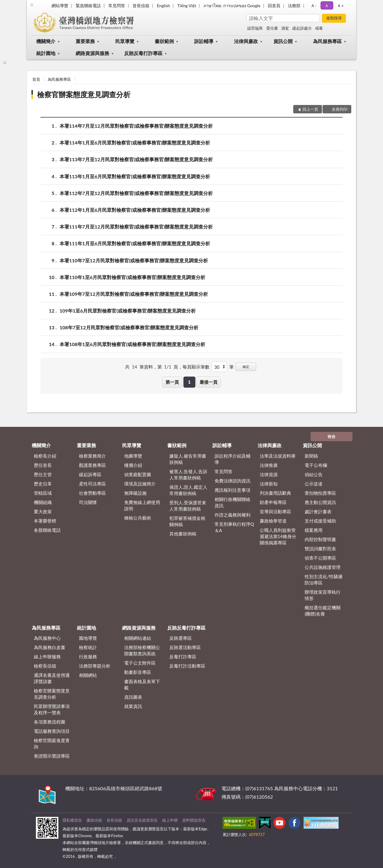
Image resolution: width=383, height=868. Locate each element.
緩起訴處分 (302, 28)
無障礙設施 (135, 493)
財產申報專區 (273, 502)
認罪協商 (255, 28)
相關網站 (88, 675)
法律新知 (269, 484)
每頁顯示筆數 (196, 367)
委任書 (272, 28)
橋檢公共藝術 (138, 518)
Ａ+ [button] (340, 6)
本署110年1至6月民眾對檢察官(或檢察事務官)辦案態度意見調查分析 (132, 277)
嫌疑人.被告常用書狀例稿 (188, 459)
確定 (246, 367)
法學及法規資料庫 (278, 456)
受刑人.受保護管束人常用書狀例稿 (188, 506)
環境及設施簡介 (140, 484)
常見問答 (117, 6)
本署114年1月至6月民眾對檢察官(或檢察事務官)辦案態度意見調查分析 (135, 143)
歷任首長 (43, 465)
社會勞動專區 (92, 493)
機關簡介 (46, 41)
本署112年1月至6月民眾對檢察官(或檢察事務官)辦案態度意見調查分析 (135, 210)
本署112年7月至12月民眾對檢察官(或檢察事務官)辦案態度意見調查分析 (136, 193)
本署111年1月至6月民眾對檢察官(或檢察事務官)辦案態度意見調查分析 (135, 243)
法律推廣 (269, 465)
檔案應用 (314, 530)
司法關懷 (88, 502)
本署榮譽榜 (45, 521)
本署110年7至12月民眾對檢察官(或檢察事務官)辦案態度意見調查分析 (134, 260)
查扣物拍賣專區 (320, 493)
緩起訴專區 (90, 474)
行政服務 (88, 657)
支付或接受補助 (320, 521)
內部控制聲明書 (320, 539)
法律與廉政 (246, 41)
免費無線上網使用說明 (142, 505)
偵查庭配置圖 (138, 474)
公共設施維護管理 (323, 567)
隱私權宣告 (72, 820)
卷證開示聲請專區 (52, 756)
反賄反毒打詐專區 (143, 53)
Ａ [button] (327, 6)
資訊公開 (283, 41)
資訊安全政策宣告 (142, 820)
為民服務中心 (47, 638)
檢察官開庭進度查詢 (52, 743)
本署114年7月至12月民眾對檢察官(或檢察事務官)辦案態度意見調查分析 (136, 126)
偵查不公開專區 (320, 558)
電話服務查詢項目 (52, 731)
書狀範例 (164, 41)
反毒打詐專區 (183, 657)
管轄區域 (43, 493)
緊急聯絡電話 (88, 6)
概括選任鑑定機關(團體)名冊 (323, 611)
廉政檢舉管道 (273, 521)
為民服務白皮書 (50, 647)
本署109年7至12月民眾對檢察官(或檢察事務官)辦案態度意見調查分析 (134, 294)
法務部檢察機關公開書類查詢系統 (142, 650)
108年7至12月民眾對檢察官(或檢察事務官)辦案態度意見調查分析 (129, 327)
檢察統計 (88, 647)
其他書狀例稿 (183, 534)
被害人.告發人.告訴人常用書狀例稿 (188, 475)
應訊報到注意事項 (232, 490)
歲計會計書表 (318, 511)
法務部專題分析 (95, 666)
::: (32, 4)
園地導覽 (88, 638)
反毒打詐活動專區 (187, 666)
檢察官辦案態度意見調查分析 (84, 94)
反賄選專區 (181, 638)
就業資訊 (133, 706)
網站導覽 (60, 6)
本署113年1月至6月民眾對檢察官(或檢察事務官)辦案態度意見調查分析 (135, 176)
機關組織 (43, 502)
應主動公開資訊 (320, 502)
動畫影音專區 (138, 672)
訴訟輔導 (204, 41)
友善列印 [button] (340, 109)
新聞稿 (311, 456)
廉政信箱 (94, 820)
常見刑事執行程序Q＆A (234, 527)
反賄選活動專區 (185, 647)
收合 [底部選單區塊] (332, 436)
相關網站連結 (138, 638)
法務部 (294, 6)
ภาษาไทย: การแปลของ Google (232, 6)
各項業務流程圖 (50, 722)
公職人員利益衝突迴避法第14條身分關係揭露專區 (278, 536)
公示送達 (314, 484)
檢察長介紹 (45, 456)
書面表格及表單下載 (142, 684)
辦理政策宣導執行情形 (323, 595)
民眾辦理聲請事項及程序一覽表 (52, 709)
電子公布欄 (316, 465)
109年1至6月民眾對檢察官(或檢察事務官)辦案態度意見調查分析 (128, 311)
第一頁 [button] (172, 382)
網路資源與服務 (92, 53)
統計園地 (46, 53)
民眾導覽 (125, 41)
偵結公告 (314, 474)
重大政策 (43, 511)
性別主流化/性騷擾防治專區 (324, 580)
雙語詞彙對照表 (320, 549)
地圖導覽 (133, 456)
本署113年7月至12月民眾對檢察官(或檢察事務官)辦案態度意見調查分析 (136, 159)
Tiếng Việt (187, 6)
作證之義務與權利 (232, 515)
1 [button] (189, 382)
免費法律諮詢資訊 (232, 481)
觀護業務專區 (92, 465)
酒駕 (285, 28)
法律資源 (269, 474)
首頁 (36, 79)
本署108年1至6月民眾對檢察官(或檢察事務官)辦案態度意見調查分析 (132, 344)
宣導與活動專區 (275, 511)
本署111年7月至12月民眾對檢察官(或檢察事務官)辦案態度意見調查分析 (136, 227)
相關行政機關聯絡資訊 (232, 502)
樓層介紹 (133, 465)
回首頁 (274, 6)
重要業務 (85, 41)
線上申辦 (170, 820)
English (163, 6)
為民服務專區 (327, 41)
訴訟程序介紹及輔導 (232, 459)
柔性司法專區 (92, 484)
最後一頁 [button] (209, 382)
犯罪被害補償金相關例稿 (187, 521)
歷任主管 (43, 474)
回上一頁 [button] (310, 109)
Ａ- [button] (313, 6)
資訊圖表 (133, 697)
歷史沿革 (43, 484)
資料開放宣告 (194, 820)
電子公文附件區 (140, 663)
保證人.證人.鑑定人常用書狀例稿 (188, 490)
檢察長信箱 (45, 666)
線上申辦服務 (47, 657)
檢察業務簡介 (92, 456)
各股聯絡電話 (47, 530)
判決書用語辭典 (275, 493)
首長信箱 (141, 6)
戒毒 (319, 28)
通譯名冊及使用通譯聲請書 (52, 678)
